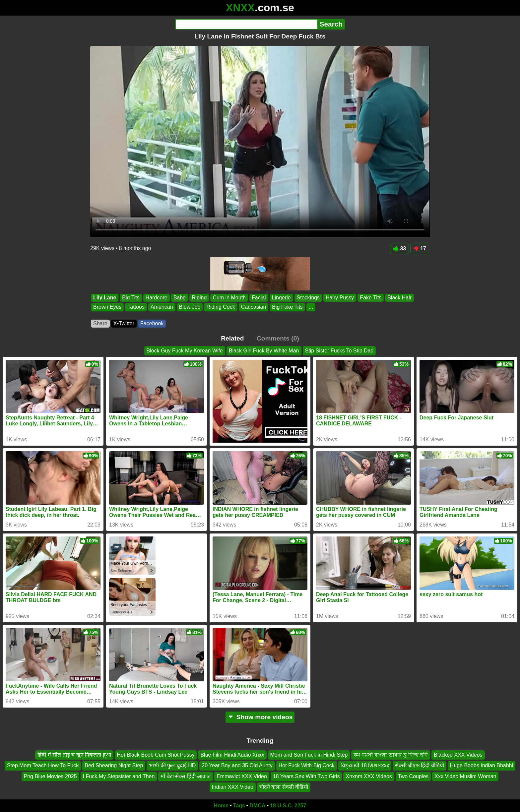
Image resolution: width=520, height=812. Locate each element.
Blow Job (190, 307)
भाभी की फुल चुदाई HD (172, 765)
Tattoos (136, 307)
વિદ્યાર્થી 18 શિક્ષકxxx (365, 765)
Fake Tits (371, 298)
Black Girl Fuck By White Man (264, 351)
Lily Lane (105, 298)
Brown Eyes (107, 307)
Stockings (308, 298)
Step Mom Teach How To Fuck (43, 765)
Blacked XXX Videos (458, 755)
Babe (180, 298)
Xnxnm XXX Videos (369, 776)
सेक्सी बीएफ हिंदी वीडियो (419, 765)
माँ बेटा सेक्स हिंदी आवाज (186, 776)
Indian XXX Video (233, 787)
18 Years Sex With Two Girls (306, 776)
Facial (259, 298)
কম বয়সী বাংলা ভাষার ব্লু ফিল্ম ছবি (391, 755)
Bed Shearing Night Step (114, 765)
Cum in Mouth (229, 298)
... (311, 307)
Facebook (152, 323)
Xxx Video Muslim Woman (465, 776)
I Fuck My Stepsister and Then (119, 776)
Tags (239, 806)
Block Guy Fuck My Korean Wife (185, 351)
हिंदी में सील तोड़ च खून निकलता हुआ (74, 755)
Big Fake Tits (287, 307)
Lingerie (281, 298)
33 (399, 249)
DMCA (257, 806)
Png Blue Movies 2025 (50, 776)
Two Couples (413, 776)
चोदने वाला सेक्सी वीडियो (284, 787)
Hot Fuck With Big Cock (307, 765)
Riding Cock (221, 307)
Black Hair (399, 298)
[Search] (246, 24)
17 (420, 249)
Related (232, 338)
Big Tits (131, 298)
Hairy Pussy (340, 298)
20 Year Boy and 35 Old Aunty (237, 765)
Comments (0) (278, 338)
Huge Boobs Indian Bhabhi (482, 765)
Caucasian (254, 307)
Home (221, 806)
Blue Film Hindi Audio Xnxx (232, 755)
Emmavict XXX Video (242, 776)
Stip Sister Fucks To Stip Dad (339, 351)
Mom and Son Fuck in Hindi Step (309, 755)
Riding (199, 298)
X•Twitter (124, 323)
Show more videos (260, 717)
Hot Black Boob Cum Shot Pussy (156, 755)
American (162, 307)
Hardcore (157, 298)
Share (100, 323)
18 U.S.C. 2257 (288, 806)
